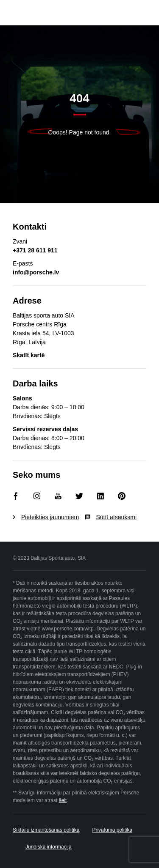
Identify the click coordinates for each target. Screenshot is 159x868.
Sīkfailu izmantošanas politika (46, 830)
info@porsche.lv (36, 272)
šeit (63, 800)
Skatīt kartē (29, 355)
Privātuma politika (112, 830)
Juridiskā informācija (49, 847)
